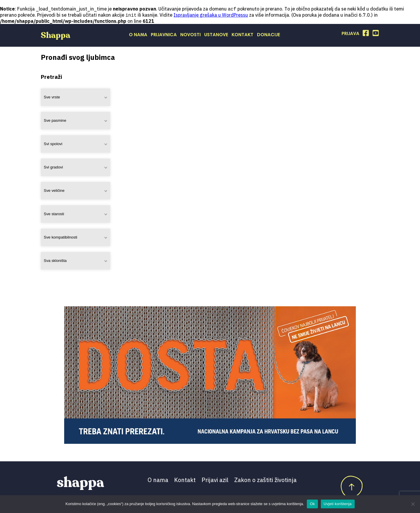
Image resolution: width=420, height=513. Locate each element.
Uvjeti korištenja (338, 504)
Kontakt (243, 36)
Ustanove (216, 36)
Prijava (350, 34)
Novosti (190, 36)
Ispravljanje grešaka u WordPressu (211, 15)
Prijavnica (164, 36)
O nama (138, 36)
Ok (312, 504)
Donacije (268, 36)
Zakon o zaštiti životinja (265, 480)
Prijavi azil (215, 480)
